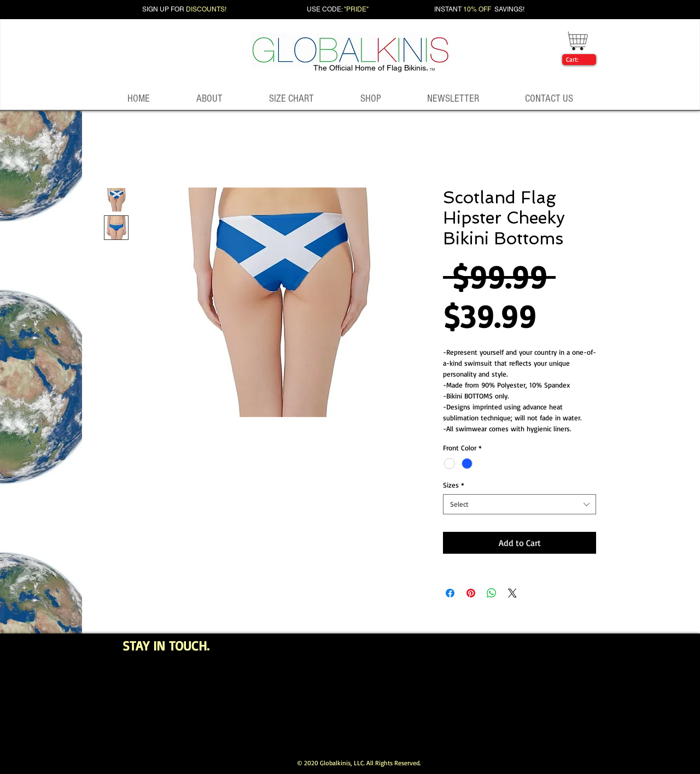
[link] (577, 60)
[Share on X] (512, 593)
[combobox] (520, 504)
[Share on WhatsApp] (492, 593)
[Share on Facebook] (450, 593)
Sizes (454, 485)
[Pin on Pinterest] (471, 593)
